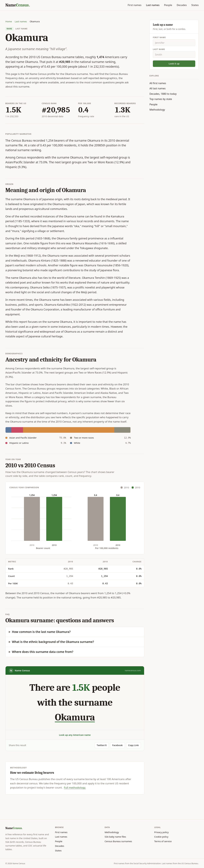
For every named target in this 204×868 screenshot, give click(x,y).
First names (135, 5)
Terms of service (163, 841)
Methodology (157, 110)
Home (9, 21)
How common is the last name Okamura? (41, 632)
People (168, 5)
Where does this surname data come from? (43, 652)
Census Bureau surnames (118, 841)
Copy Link (133, 745)
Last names (153, 5)
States (195, 5)
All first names (158, 83)
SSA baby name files (115, 837)
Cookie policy (161, 837)
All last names (158, 88)
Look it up (174, 64)
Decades (182, 5)
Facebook (117, 745)
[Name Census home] (18, 5)
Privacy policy (161, 832)
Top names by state (161, 99)
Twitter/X (102, 745)
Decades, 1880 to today (163, 94)
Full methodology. (75, 788)
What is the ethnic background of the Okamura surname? (53, 642)
